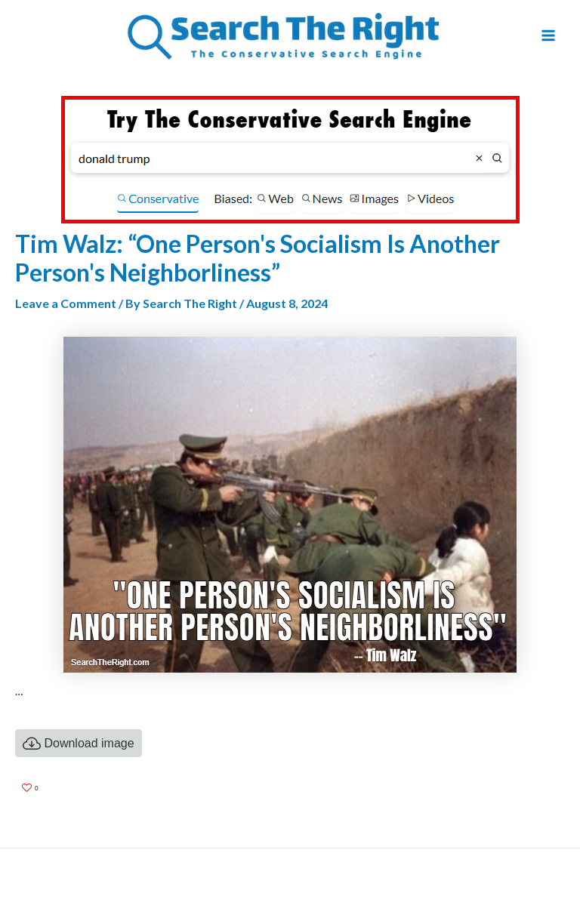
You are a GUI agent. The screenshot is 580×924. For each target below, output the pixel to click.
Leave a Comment (66, 303)
